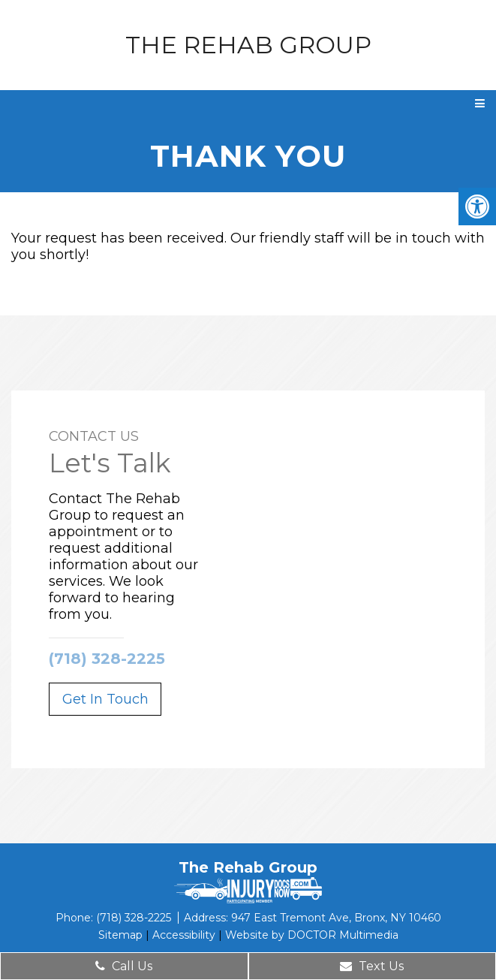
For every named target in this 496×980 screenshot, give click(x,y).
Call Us (124, 966)
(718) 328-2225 (107, 659)
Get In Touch (105, 699)
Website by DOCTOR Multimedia (312, 935)
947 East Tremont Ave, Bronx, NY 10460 (336, 918)
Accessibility (184, 935)
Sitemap (120, 935)
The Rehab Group (248, 45)
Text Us (372, 966)
